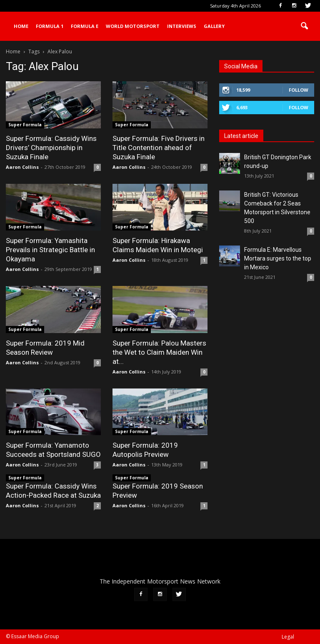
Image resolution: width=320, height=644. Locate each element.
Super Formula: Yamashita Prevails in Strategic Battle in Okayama (50, 250)
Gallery (214, 26)
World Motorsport (133, 26)
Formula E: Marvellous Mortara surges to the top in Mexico (278, 258)
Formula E (85, 26)
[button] (304, 26)
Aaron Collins (22, 167)
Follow (299, 90)
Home (21, 26)
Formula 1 (50, 26)
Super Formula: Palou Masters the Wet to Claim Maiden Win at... (159, 352)
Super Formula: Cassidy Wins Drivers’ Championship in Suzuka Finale (51, 148)
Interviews (182, 26)
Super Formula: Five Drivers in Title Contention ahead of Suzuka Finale (159, 148)
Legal (288, 637)
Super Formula (25, 125)
